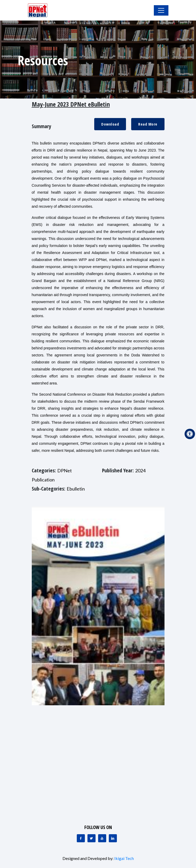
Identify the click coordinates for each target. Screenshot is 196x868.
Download (110, 124)
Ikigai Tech (124, 858)
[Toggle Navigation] (161, 10)
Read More (148, 124)
